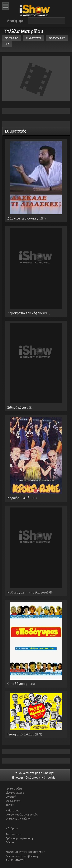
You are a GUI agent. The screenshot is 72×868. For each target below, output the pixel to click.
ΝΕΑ (7, 44)
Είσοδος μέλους (15, 793)
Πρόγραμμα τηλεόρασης (20, 838)
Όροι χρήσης (13, 801)
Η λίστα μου (12, 810)
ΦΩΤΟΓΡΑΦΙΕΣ (57, 38)
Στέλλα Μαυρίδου (24, 31)
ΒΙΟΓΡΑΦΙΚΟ (11, 38)
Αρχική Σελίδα (14, 789)
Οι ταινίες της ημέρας (18, 819)
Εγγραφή (11, 797)
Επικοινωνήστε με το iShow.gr (34, 773)
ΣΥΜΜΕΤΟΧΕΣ (34, 38)
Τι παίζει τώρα (14, 834)
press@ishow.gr (30, 856)
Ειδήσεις (10, 842)
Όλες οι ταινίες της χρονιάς (22, 815)
